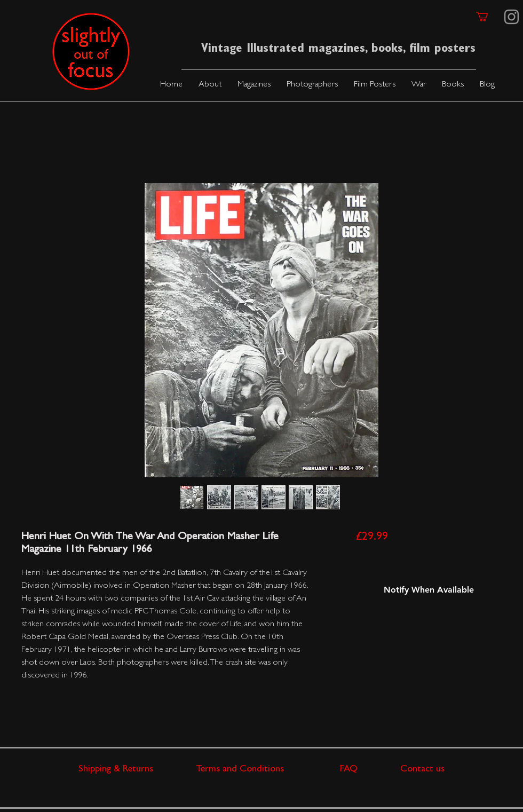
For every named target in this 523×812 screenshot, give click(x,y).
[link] (488, 17)
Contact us (422, 770)
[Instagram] (512, 17)
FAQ (370, 770)
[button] (254, 85)
